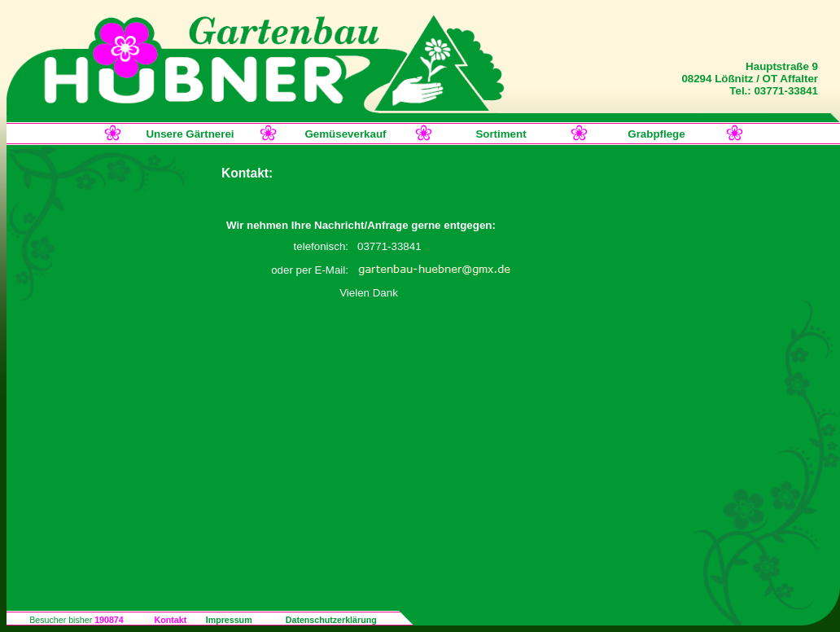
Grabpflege (656, 134)
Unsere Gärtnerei (190, 134)
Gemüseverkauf (345, 134)
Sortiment (501, 134)
